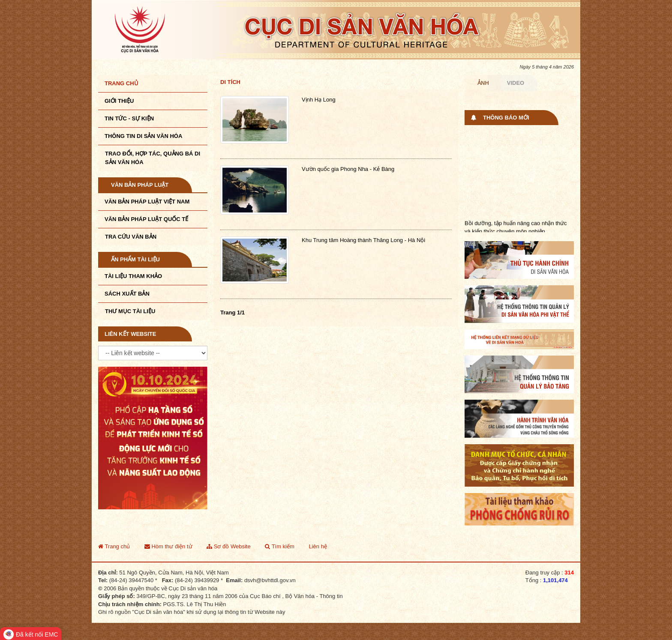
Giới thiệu (119, 101)
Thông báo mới (506, 118)
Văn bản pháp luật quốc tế (146, 219)
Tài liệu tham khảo (133, 276)
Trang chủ (121, 83)
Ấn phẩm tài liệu (135, 259)
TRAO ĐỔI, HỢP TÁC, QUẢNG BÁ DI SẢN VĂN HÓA (153, 158)
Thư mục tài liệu (130, 311)
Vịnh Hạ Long (319, 100)
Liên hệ (318, 546)
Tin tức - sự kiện (129, 118)
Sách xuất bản (127, 294)
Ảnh (483, 83)
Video (516, 83)
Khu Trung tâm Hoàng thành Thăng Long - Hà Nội (363, 240)
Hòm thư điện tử (168, 546)
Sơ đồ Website (228, 546)
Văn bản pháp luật (140, 185)
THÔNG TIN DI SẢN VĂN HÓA (143, 136)
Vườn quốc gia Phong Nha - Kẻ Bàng (348, 169)
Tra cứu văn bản (131, 237)
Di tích (230, 82)
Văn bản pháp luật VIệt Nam (147, 202)
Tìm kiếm (280, 546)
